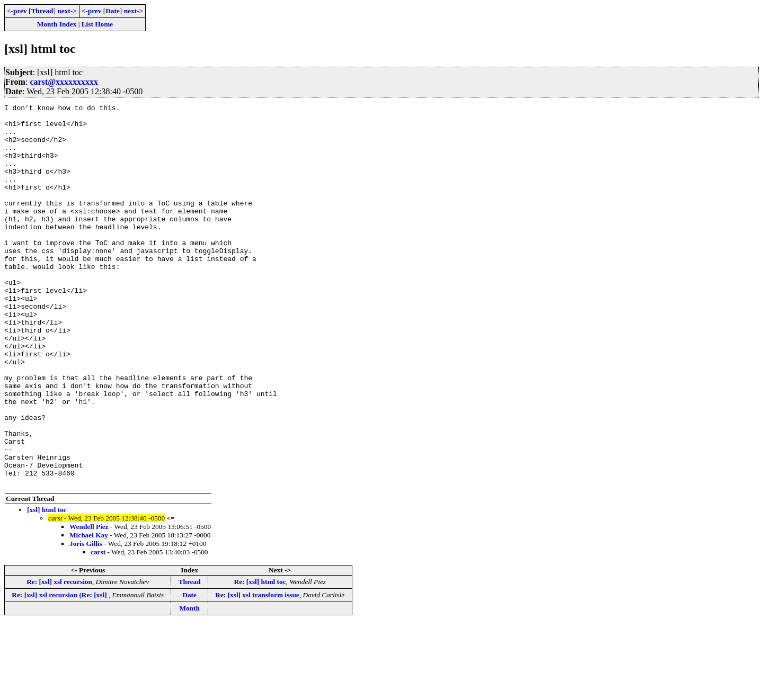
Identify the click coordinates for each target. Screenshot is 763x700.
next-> (67, 11)
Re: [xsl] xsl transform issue (257, 671)
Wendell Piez (89, 603)
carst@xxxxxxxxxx (64, 82)
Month (189, 684)
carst (98, 628)
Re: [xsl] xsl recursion (59, 658)
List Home (97, 24)
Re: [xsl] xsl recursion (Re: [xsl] (60, 671)
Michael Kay (89, 611)
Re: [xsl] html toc (260, 658)
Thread (42, 11)
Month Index (57, 24)
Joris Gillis (86, 620)
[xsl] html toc (47, 586)
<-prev (17, 11)
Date (113, 11)
